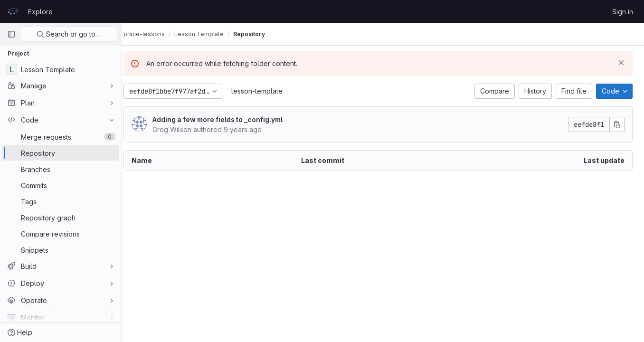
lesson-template (266, 91)
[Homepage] (13, 11)
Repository (259, 34)
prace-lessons (154, 34)
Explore (40, 12)
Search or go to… (69, 34)
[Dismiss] (621, 63)
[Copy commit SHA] (617, 124)
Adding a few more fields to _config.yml (227, 119)
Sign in (623, 12)
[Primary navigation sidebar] (11, 34)
